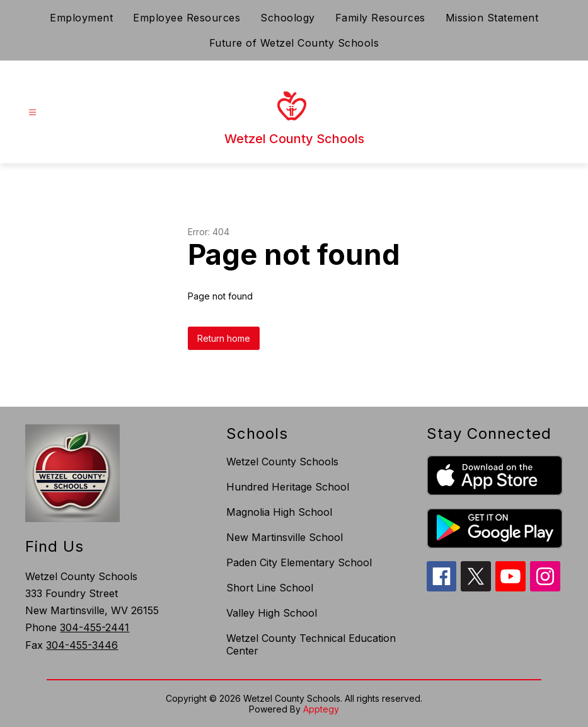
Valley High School (272, 613)
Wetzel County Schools (282, 462)
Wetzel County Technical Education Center (311, 644)
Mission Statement (492, 18)
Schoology (288, 18)
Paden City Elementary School (299, 562)
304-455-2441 (95, 627)
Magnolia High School (279, 512)
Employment (81, 18)
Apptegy (321, 709)
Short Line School (270, 588)
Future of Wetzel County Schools (294, 43)
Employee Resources (187, 18)
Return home (224, 338)
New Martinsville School (285, 537)
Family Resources (380, 18)
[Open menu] (32, 113)
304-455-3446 (82, 645)
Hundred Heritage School (288, 487)
